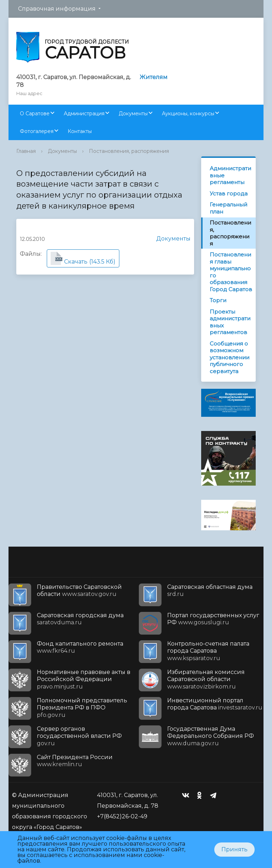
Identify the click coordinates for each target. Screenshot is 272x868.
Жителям (154, 77)
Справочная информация (57, 9)
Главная (26, 151)
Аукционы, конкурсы (188, 114)
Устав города (229, 193)
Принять (234, 849)
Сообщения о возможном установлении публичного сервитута (229, 357)
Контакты (80, 131)
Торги (218, 300)
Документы (133, 114)
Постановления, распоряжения (129, 151)
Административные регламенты (230, 175)
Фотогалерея (37, 131)
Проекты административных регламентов (230, 322)
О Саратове (35, 114)
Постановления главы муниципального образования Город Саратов (231, 272)
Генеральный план (228, 208)
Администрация (84, 114)
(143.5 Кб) (83, 258)
